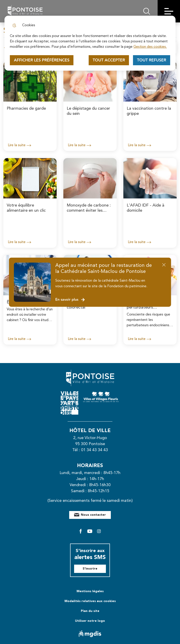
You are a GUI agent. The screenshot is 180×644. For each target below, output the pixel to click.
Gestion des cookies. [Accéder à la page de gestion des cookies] (150, 47)
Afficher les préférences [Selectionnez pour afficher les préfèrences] (42, 60)
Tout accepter (109, 60)
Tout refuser (152, 60)
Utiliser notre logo (90, 621)
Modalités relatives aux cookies (90, 601)
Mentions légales (90, 591)
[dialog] (90, 43)
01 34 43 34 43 (94, 450)
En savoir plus (70, 300)
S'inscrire (90, 569)
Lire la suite (19, 145)
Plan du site (90, 611)
